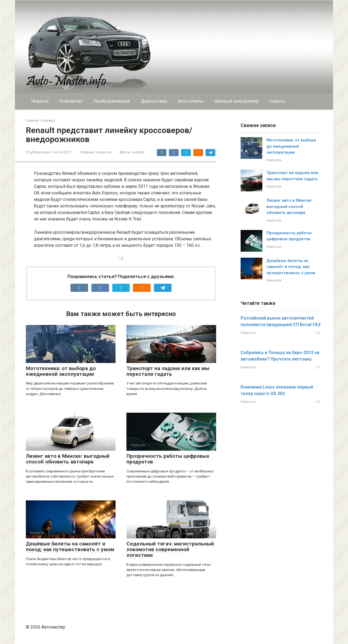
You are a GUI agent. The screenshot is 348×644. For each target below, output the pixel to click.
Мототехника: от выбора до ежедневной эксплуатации (61, 371)
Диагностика (154, 101)
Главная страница (41, 120)
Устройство (71, 101)
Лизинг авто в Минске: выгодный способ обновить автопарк (68, 459)
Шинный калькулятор (237, 101)
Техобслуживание (112, 101)
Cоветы (277, 101)
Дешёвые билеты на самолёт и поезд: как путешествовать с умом (70, 547)
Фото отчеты (191, 101)
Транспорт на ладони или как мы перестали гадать (168, 371)
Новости (40, 101)
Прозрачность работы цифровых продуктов (168, 459)
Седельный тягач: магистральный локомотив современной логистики (170, 549)
